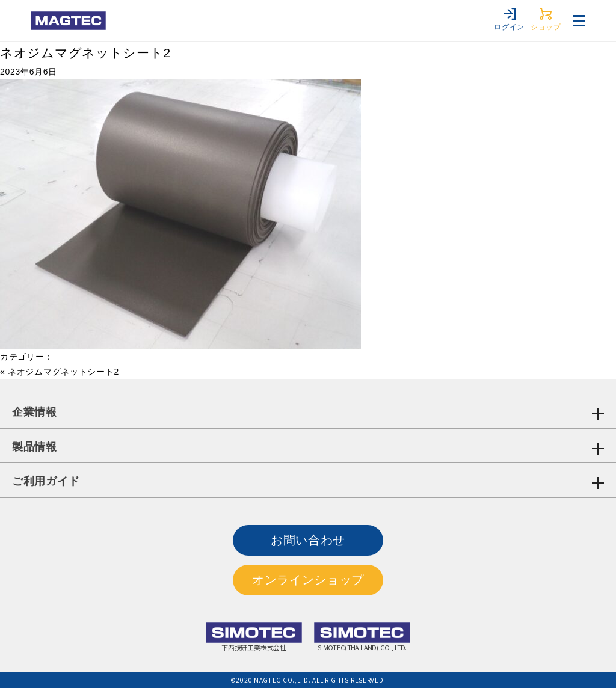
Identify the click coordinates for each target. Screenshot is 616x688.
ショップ (546, 20)
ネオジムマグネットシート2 (85, 53)
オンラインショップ (308, 580)
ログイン (509, 20)
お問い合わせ (308, 540)
